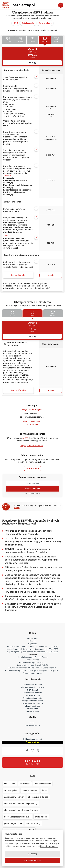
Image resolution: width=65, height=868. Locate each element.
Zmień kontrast (33, 742)
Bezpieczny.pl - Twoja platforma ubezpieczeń (18, 5)
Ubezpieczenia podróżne (32, 693)
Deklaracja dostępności (32, 739)
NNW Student (32, 690)
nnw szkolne (10, 784)
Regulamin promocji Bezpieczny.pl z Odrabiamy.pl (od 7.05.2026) (33, 647)
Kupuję (32, 63)
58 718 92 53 (32, 761)
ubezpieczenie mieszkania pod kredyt (21, 804)
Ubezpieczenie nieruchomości (32, 703)
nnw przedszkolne (43, 784)
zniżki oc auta (41, 817)
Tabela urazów (28, 23)
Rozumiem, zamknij (32, 860)
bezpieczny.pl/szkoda (44, 592)
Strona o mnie (32, 424)
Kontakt (32, 641)
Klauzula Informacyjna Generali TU (32, 663)
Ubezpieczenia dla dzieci (33, 685)
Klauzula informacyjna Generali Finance (33, 657)
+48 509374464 (32, 414)
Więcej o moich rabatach (32, 446)
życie (44, 790)
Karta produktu (45, 23)
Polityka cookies (32, 660)
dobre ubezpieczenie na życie (17, 817)
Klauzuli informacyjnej (49, 846)
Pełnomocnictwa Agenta (32, 673)
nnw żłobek (25, 784)
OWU (16, 23)
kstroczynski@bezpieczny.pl (32, 417)
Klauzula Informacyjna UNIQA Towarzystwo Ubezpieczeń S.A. (32, 668)
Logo (32, 723)
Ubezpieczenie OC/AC (32, 695)
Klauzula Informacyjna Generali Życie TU (32, 665)
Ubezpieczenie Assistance (33, 701)
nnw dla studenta (30, 790)
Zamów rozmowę (33, 489)
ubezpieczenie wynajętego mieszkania (21, 810)
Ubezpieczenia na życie (32, 698)
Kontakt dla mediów (32, 726)
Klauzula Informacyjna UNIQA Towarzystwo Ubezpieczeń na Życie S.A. (32, 671)
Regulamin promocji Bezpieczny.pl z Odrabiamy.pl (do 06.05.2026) (33, 649)
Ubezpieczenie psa (32, 706)
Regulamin (32, 644)
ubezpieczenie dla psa (38, 797)
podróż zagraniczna (13, 823)
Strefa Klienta (32, 709)
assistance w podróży (14, 797)
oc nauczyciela (11, 790)
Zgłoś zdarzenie (33, 711)
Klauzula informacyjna (32, 494)
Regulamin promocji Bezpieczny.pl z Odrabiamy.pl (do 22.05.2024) (33, 652)
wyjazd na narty (33, 823)
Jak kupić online (18, 275)
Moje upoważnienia (32, 421)
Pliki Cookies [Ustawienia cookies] (32, 655)
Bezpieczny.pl (33, 639)
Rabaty (17, 508)
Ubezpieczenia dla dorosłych (32, 687)
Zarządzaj (32, 854)
